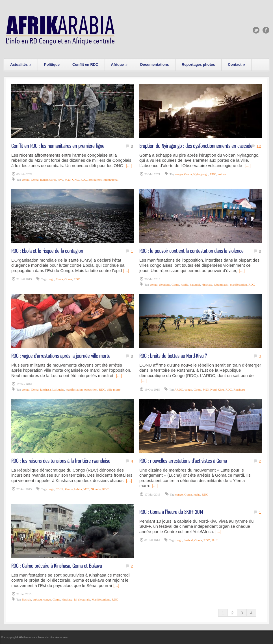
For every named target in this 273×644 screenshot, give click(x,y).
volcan (222, 174)
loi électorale (82, 599)
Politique (52, 64)
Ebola (59, 279)
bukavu (37, 599)
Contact (236, 64)
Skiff (214, 540)
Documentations (155, 64)
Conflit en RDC (85, 64)
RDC (84, 179)
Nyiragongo (201, 174)
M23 (68, 179)
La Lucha (58, 389)
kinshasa (207, 284)
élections (164, 284)
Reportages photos (198, 64)
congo (26, 179)
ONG (76, 179)
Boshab (26, 599)
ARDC (179, 389)
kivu (60, 179)
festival (188, 540)
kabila (184, 284)
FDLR (60, 489)
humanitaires (48, 179)
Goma (35, 179)
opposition (91, 389)
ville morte (114, 389)
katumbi (195, 284)
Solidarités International (103, 179)
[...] (129, 166)
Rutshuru (239, 389)
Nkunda (96, 489)
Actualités (21, 64)
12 (259, 146)
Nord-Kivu (217, 389)
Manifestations (101, 599)
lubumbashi (221, 284)
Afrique (119, 64)
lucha (197, 494)
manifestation (239, 284)
